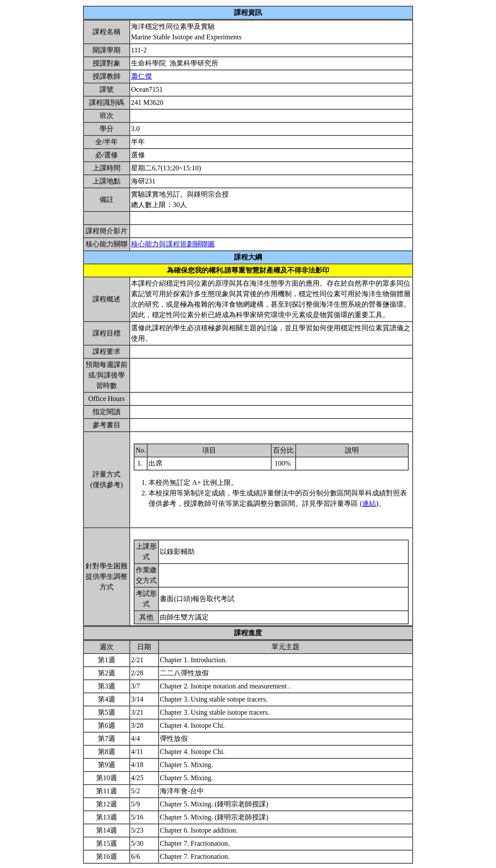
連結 (369, 503)
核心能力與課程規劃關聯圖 (173, 244)
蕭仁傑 (141, 76)
